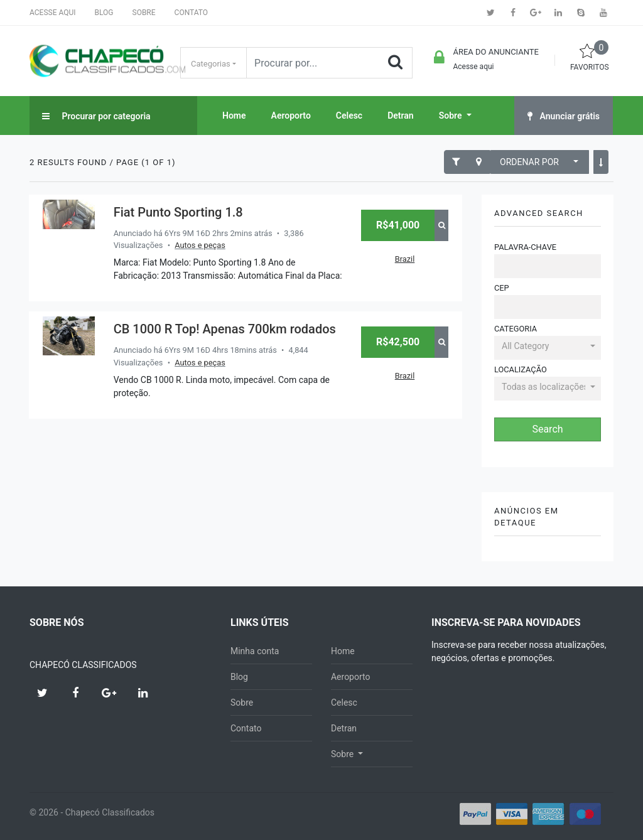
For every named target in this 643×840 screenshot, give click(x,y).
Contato (191, 13)
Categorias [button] (211, 64)
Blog (104, 13)
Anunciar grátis (564, 116)
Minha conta (255, 651)
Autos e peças (200, 245)
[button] (548, 347)
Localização (521, 369)
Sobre (144, 13)
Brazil (405, 259)
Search (547, 429)
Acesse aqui (53, 13)
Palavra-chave (525, 247)
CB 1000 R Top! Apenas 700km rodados (225, 329)
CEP (502, 288)
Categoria (516, 329)
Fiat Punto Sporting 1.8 (178, 212)
